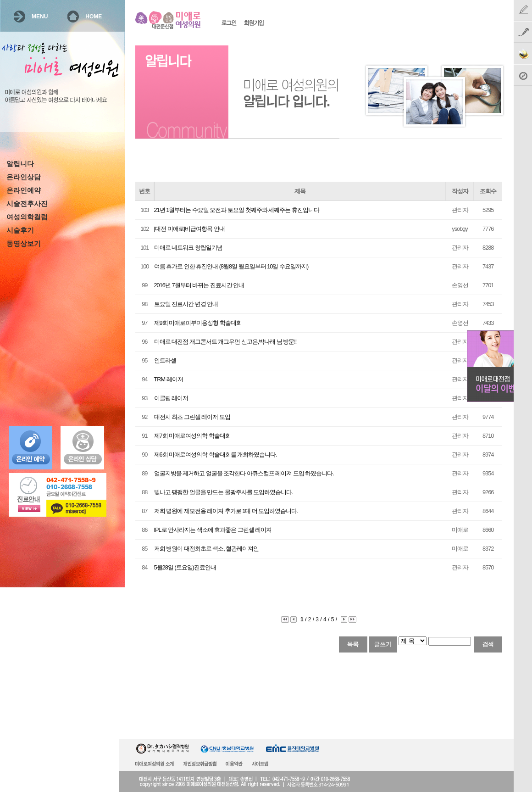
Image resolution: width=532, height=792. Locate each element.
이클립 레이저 (171, 398)
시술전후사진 (27, 204)
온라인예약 (24, 190)
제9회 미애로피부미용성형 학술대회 (198, 323)
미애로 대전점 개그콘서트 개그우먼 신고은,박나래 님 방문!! (225, 342)
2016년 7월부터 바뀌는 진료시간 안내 (199, 285)
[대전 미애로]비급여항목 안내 (189, 229)
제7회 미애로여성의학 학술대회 (192, 436)
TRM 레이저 (169, 379)
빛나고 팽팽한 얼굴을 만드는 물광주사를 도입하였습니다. (224, 492)
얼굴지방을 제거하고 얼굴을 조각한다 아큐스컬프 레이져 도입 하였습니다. (244, 473)
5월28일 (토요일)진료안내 (185, 567)
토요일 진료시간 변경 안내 (186, 304)
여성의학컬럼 (27, 217)
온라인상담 (24, 177)
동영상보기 (24, 244)
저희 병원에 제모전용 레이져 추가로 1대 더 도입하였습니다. (226, 511)
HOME (94, 17)
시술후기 (20, 230)
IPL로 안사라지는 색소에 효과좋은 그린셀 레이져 (213, 530)
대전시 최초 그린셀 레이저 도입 (192, 417)
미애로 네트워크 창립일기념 (188, 248)
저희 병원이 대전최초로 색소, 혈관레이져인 (207, 549)
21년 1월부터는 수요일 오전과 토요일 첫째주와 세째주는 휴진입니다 (237, 210)
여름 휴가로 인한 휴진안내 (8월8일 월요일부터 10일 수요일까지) (231, 266)
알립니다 (20, 164)
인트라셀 (165, 360)
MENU (40, 17)
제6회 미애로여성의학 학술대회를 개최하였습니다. (216, 455)
